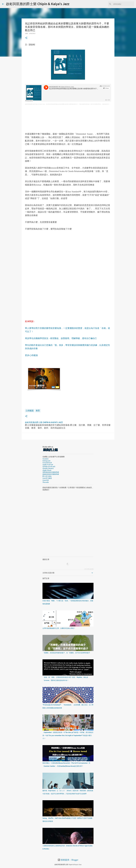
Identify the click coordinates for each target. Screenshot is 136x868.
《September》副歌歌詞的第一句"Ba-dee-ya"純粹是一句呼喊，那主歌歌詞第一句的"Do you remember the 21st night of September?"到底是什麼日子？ (68, 735)
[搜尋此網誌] (123, 4)
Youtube (46, 459)
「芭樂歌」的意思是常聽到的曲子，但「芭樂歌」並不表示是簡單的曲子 (66, 653)
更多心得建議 (31, 355)
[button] (26, 38)
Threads (46, 482)
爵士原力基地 (47, 476)
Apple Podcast (48, 465)
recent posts (89, 569)
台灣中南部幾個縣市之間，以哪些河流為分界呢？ (59, 628)
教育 (38, 411)
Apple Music (47, 470)
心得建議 (30, 411)
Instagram (46, 461)
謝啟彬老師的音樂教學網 (51, 474)
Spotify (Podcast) (49, 466)
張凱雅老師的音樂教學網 (51, 472)
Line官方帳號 (47, 478)
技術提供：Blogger (68, 860)
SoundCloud (47, 463)
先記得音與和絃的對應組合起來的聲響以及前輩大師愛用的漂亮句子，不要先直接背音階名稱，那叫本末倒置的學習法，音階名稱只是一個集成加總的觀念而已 (83, 104)
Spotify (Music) (48, 468)
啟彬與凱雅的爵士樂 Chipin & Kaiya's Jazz (38, 4)
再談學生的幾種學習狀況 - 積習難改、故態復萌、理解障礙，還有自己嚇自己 (61, 338)
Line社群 (46, 480)
